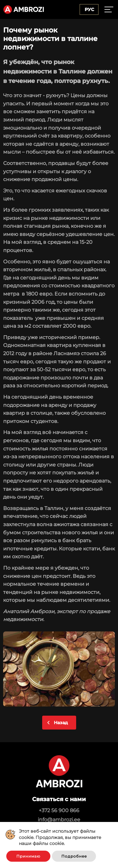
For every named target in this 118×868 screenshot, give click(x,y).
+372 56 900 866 (59, 810)
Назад (61, 723)
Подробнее (74, 856)
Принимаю (28, 856)
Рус (89, 9)
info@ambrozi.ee (59, 820)
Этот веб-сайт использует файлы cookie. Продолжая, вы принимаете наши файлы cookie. (60, 837)
